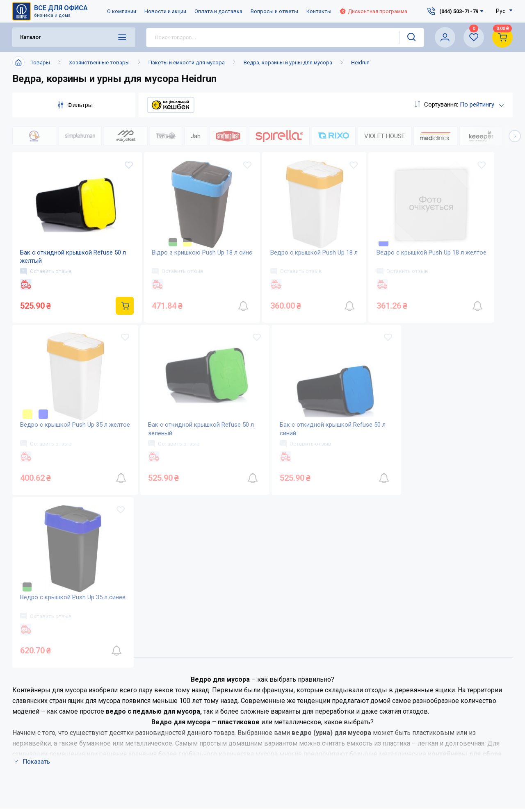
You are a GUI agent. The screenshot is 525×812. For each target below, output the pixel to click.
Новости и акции (165, 11)
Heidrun (360, 63)
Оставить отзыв (46, 271)
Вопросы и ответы (274, 11)
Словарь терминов (259, 724)
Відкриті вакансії (176, 741)
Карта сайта (167, 724)
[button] (515, 136)
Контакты (319, 11)
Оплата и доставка (218, 11)
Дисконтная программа (373, 11)
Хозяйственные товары (99, 63)
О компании (122, 11)
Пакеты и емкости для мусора (187, 63)
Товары (40, 63)
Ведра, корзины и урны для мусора (288, 63)
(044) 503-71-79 (396, 658)
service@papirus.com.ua (392, 675)
